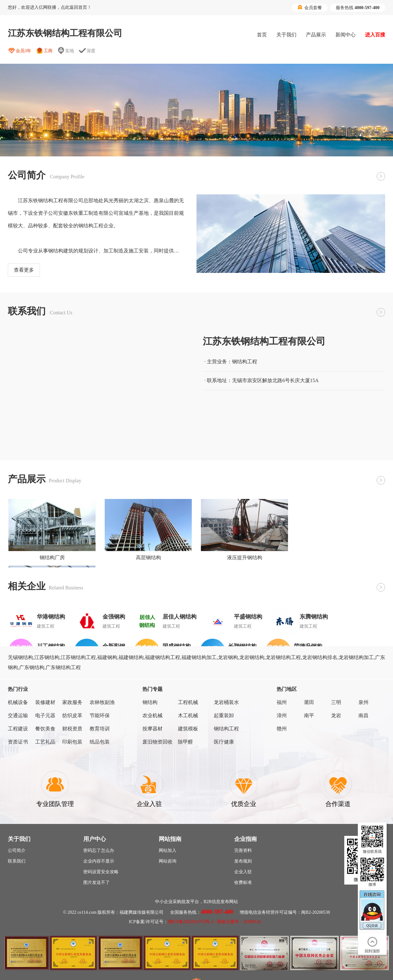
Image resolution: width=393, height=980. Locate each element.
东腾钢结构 (314, 617)
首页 (262, 35)
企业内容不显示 (99, 861)
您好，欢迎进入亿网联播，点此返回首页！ (50, 7)
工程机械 (188, 702)
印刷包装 (72, 742)
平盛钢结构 (248, 617)
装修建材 (45, 702)
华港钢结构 (51, 617)
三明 (336, 702)
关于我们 (286, 35)
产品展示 (316, 35)
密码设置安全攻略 (101, 872)
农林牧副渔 (102, 702)
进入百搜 (375, 35)
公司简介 (17, 850)
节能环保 (100, 715)
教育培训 (100, 729)
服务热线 (358, 8)
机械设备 (18, 702)
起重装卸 (224, 715)
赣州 (282, 729)
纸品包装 (100, 742)
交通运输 (18, 715)
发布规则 (243, 861)
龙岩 (336, 715)
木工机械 (188, 715)
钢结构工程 (226, 729)
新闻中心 (346, 35)
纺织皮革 (72, 715)
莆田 (309, 702)
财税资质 (72, 729)
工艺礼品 (45, 742)
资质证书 (18, 742)
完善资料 (243, 850)
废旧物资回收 (158, 742)
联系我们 (17, 861)
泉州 (363, 702)
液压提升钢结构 (245, 558)
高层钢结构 (148, 558)
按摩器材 (152, 729)
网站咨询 (168, 861)
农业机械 (152, 715)
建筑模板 (188, 729)
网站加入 (168, 850)
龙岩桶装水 (226, 702)
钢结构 (150, 702)
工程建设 (18, 729)
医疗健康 (224, 742)
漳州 (282, 715)
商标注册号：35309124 (239, 922)
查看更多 (24, 270)
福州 (282, 702)
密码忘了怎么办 (99, 850)
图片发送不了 (97, 883)
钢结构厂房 (52, 558)
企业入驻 (243, 872)
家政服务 (72, 702)
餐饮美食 (45, 729)
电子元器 (45, 715)
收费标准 (243, 883)
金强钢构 (114, 617)
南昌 (363, 715)
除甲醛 (185, 742)
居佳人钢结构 (180, 617)
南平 (309, 715)
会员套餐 (310, 8)
